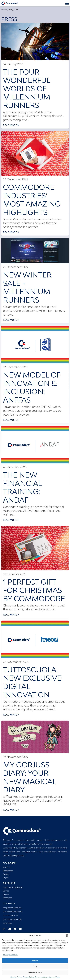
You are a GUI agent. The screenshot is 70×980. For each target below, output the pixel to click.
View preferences (35, 972)
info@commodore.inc (12, 908)
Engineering (8, 871)
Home (4, 10)
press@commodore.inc (13, 912)
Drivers (6, 894)
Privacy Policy (28, 977)
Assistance (7, 898)
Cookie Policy (16, 977)
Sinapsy (6, 874)
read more (11, 125)
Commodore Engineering (14, 856)
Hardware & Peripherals (13, 887)
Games (6, 891)
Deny (35, 966)
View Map (7, 923)
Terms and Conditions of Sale (47, 977)
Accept (35, 961)
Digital (6, 878)
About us (7, 867)
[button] (67, 935)
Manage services (10, 955)
